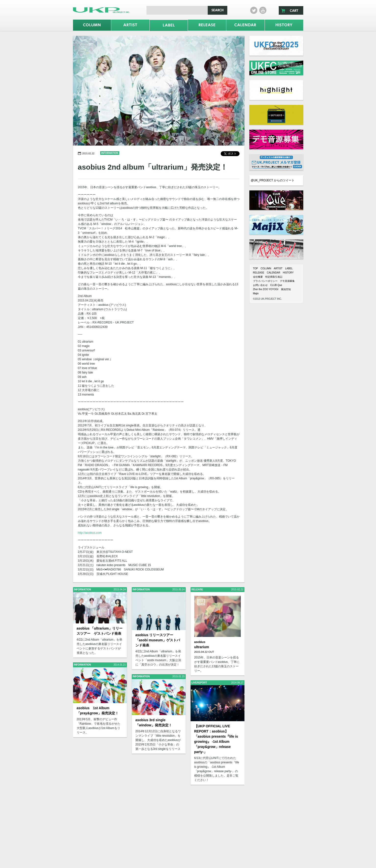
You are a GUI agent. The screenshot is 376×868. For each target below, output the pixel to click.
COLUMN (266, 268)
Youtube (263, 10)
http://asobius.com (90, 533)
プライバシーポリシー (265, 281)
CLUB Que (276, 285)
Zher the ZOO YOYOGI (266, 289)
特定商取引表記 (274, 277)
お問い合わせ (260, 285)
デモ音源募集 (287, 281)
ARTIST (278, 268)
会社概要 (258, 277)
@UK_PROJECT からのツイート (273, 180)
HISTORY (288, 273)
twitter (254, 10)
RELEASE (259, 273)
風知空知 (286, 289)
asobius (200, 642)
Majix (256, 293)
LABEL (289, 268)
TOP (255, 268)
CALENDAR (273, 273)
